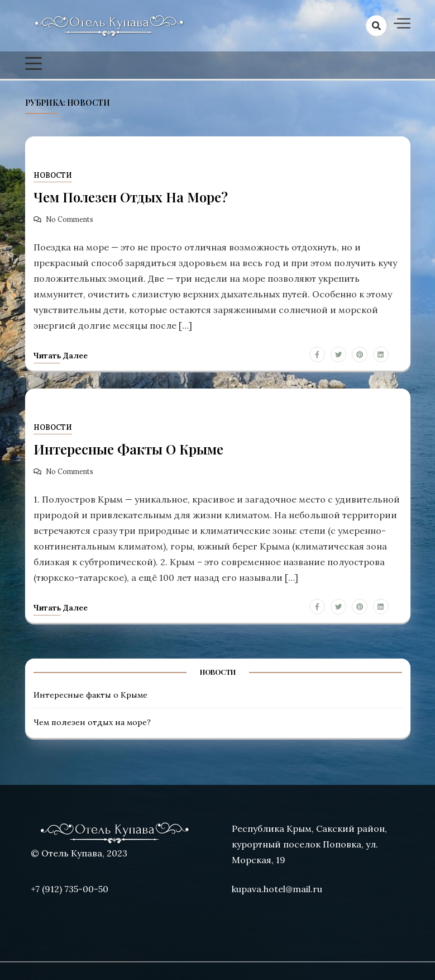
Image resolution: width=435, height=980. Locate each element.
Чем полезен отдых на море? (131, 197)
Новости (53, 175)
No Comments (70, 219)
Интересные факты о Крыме (128, 449)
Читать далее (61, 356)
